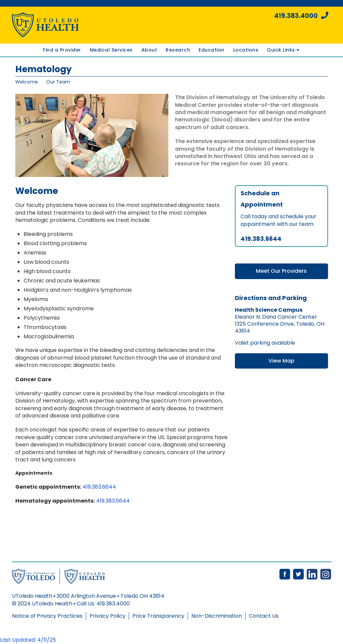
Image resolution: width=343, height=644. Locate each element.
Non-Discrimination (217, 616)
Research (178, 50)
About (149, 50)
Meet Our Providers (281, 271)
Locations (246, 50)
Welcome (27, 82)
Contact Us (264, 616)
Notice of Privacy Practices (47, 616)
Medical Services (111, 50)
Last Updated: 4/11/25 (28, 640)
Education (212, 50)
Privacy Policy (107, 616)
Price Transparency (158, 616)
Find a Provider (62, 50)
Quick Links (283, 50)
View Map (281, 361)
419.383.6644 (99, 487)
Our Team (58, 82)
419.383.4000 (301, 16)
